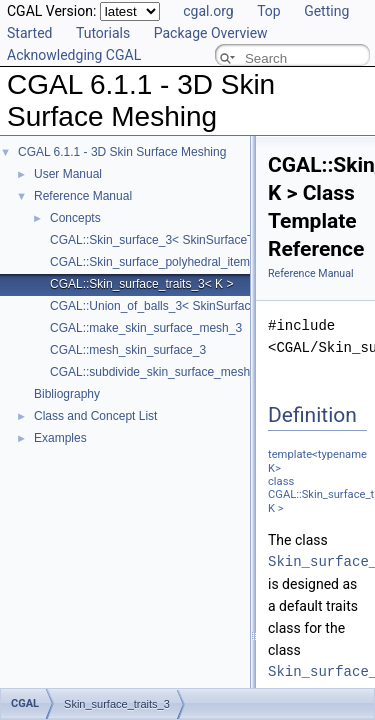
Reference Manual (83, 196)
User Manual (68, 174)
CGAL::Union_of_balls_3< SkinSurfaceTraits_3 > (180, 306)
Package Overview (211, 33)
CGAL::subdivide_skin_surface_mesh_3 (156, 372)
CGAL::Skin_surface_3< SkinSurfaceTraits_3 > (175, 240)
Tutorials (103, 33)
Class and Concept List (95, 416)
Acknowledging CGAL (74, 55)
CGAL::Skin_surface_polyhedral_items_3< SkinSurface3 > (206, 262)
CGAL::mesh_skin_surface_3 (128, 350)
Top (269, 11)
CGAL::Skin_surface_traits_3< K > (141, 284)
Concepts (75, 218)
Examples (60, 438)
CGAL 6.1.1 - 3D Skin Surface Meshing (122, 152)
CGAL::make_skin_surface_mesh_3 (146, 328)
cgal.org (208, 11)
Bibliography (67, 394)
